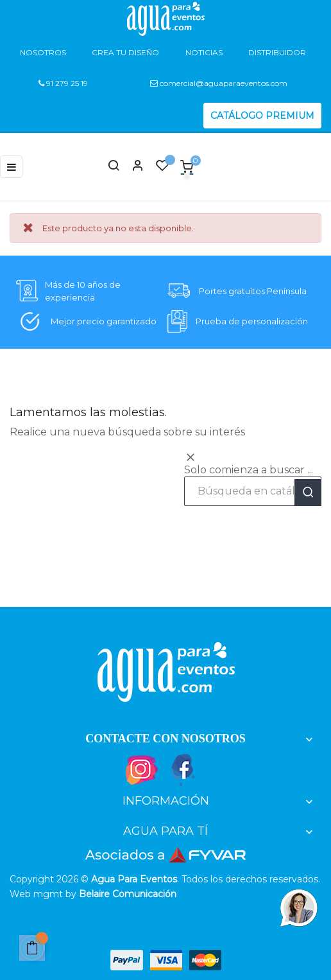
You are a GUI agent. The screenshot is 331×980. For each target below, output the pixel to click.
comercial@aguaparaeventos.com (219, 83)
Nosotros (43, 52)
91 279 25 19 (63, 83)
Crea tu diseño (125, 52)
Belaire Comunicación (128, 894)
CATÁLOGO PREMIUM (262, 116)
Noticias (204, 52)
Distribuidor (277, 52)
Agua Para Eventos (134, 879)
